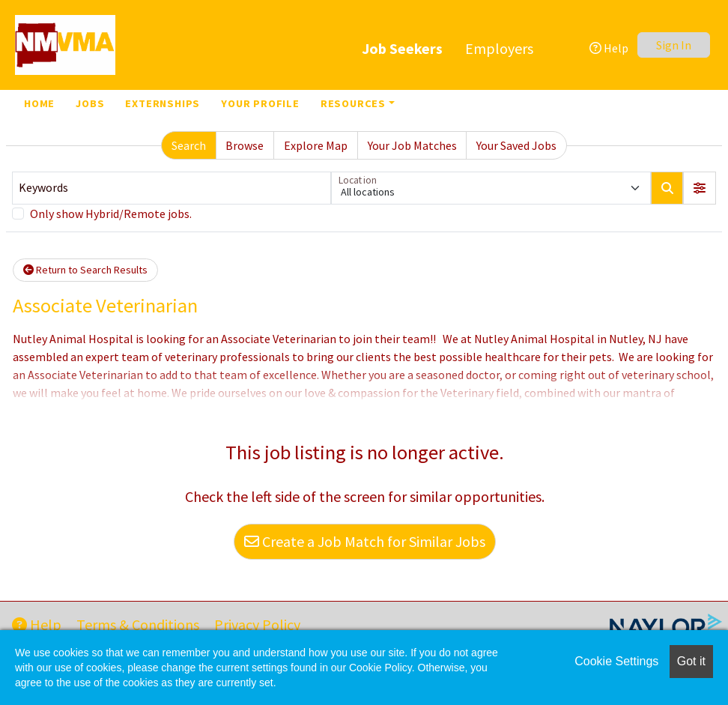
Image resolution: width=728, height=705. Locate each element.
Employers (499, 48)
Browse (245, 145)
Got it (691, 661)
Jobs (90, 103)
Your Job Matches (412, 145)
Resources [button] (353, 103)
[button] (700, 188)
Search (189, 145)
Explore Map (316, 145)
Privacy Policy (257, 624)
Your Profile (260, 103)
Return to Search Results (85, 270)
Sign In (674, 45)
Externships (163, 103)
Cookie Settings (616, 661)
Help (609, 48)
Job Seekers (402, 48)
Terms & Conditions (138, 624)
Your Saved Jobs (516, 145)
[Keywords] (172, 188)
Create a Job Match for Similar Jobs (365, 541)
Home (39, 103)
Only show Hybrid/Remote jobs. (111, 214)
